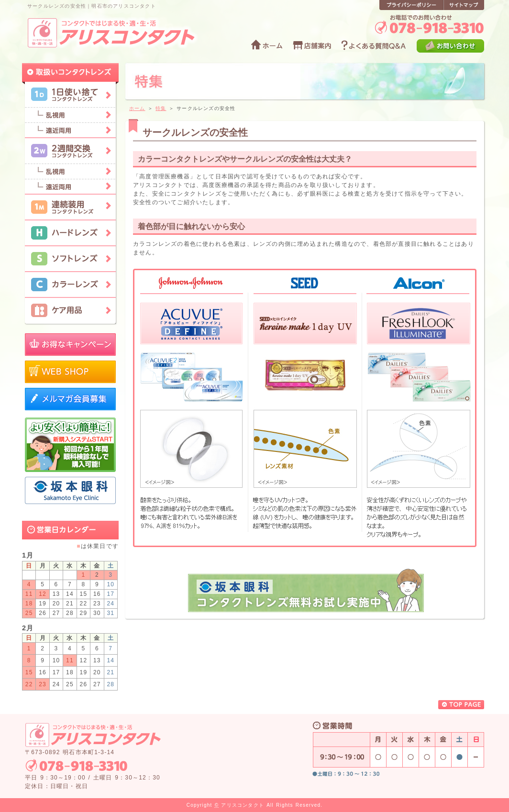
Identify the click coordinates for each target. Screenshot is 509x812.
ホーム (137, 108)
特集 (161, 108)
